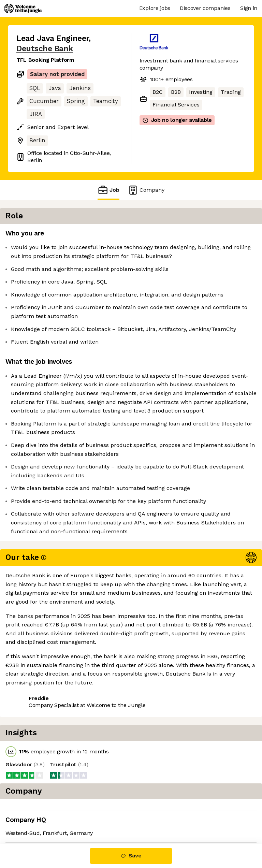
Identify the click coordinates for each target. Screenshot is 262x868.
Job (108, 190)
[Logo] (23, 9)
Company (146, 190)
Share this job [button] (35, 803)
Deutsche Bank (45, 49)
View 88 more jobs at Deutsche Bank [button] (64, 815)
